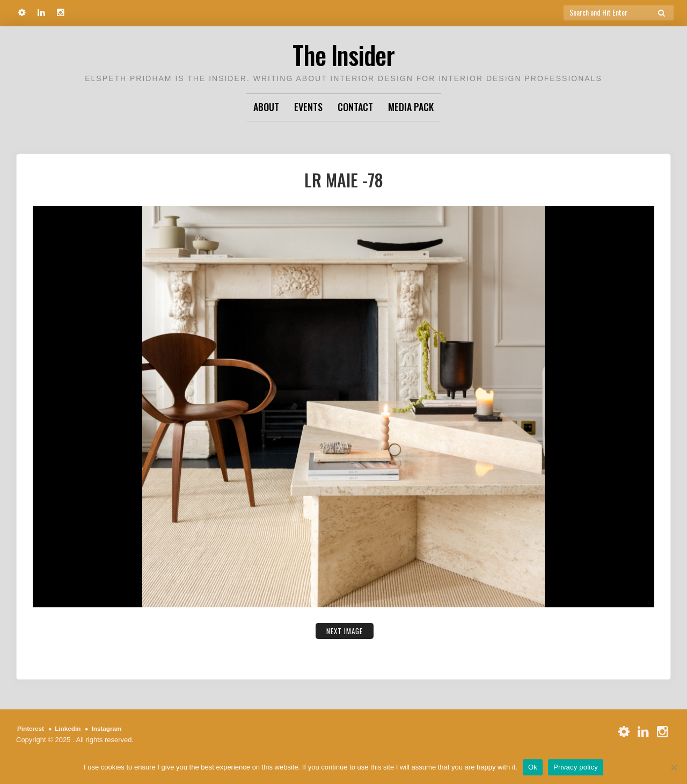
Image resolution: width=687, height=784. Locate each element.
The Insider (343, 53)
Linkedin (72, 728)
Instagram (114, 728)
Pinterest (32, 728)
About (266, 107)
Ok (533, 767)
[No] (674, 767)
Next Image (345, 630)
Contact (355, 107)
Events (308, 107)
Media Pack (411, 107)
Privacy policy (576, 767)
